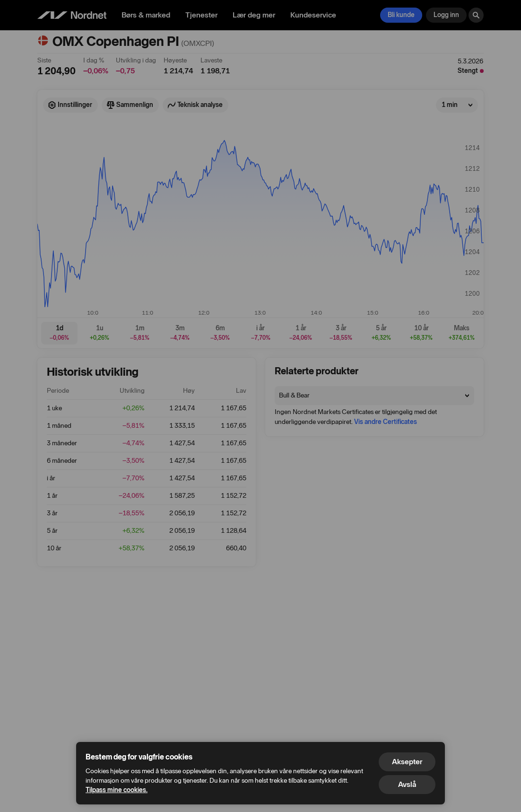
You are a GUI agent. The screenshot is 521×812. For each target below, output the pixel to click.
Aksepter (407, 762)
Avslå (407, 784)
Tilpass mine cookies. (117, 790)
